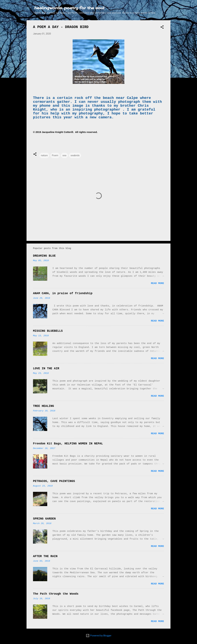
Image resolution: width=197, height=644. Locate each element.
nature (44, 155)
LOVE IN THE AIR (46, 368)
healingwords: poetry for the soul (69, 8)
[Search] (169, 9)
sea (64, 155)
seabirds (75, 155)
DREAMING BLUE (44, 256)
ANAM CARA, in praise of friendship (63, 293)
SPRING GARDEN (44, 519)
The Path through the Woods (56, 594)
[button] (162, 28)
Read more (157, 283)
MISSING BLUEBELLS (48, 331)
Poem (55, 155)
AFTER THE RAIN (45, 556)
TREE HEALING (44, 406)
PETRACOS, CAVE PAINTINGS (54, 481)
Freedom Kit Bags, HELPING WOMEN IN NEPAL (68, 444)
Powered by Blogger (99, 636)
